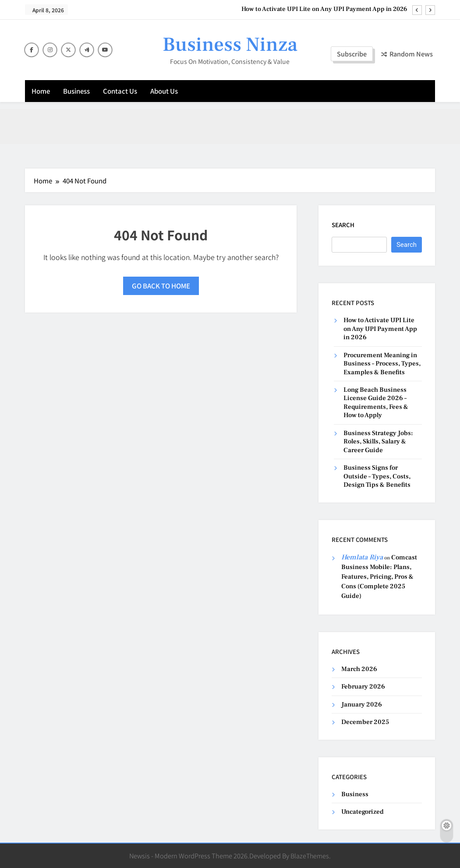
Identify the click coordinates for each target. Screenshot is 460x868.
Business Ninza (230, 45)
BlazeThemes (310, 856)
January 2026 (362, 705)
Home (41, 91)
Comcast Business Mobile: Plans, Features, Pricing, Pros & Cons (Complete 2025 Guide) (379, 577)
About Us (164, 91)
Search (343, 225)
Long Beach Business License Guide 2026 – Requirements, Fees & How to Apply (376, 402)
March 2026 (359, 669)
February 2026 (363, 687)
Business (76, 91)
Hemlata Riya (362, 557)
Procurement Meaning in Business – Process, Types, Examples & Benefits (382, 364)
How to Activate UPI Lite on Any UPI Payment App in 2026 (324, 9)
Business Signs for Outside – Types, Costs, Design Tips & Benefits (377, 476)
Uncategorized (363, 812)
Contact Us (120, 91)
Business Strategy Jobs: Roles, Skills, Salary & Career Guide (378, 442)
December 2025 (365, 722)
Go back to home (161, 286)
